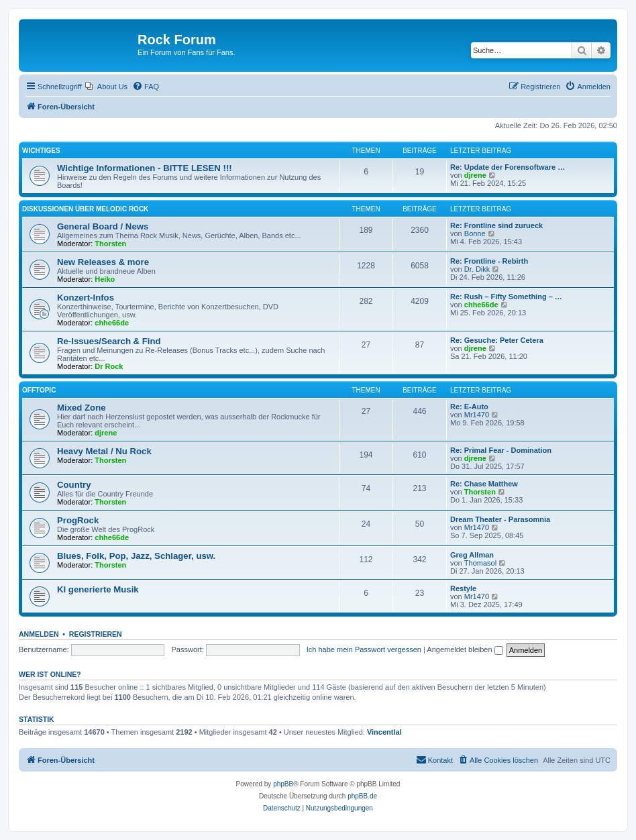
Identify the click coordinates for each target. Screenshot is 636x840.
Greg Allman (472, 555)
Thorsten (110, 244)
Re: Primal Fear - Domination (501, 450)
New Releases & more (103, 262)
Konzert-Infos (86, 298)
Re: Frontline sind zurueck (496, 225)
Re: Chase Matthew (484, 484)
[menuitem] (106, 87)
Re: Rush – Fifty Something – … (506, 297)
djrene (475, 175)
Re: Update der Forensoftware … (508, 167)
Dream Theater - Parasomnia (500, 519)
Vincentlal (384, 732)
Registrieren (96, 634)
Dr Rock (109, 366)
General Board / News (103, 226)
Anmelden (39, 634)
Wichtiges (41, 151)
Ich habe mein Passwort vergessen (364, 649)
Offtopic (39, 390)
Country (74, 485)
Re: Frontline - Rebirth (489, 261)
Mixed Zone (82, 408)
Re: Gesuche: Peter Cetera (497, 340)
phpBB (283, 784)
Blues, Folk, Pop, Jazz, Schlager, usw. (136, 556)
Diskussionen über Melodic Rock (85, 209)
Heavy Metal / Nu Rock (104, 451)
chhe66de (112, 323)
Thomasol (480, 563)
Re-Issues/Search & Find (109, 341)
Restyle (463, 588)
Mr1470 (477, 415)
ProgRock (78, 520)
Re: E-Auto (469, 407)
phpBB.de (362, 796)
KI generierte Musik (98, 589)
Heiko (105, 279)
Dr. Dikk (477, 269)
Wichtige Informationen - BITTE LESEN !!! (145, 168)
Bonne (475, 233)
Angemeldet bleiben (465, 649)
